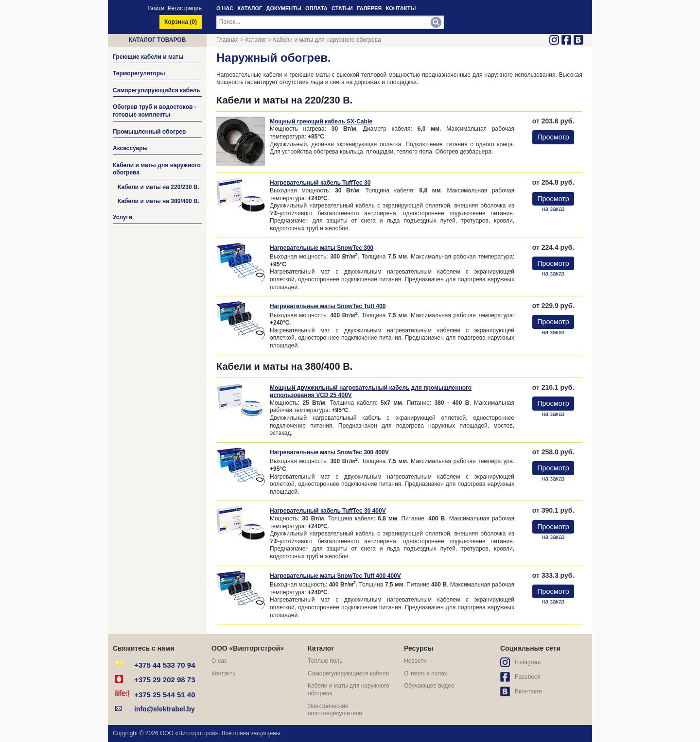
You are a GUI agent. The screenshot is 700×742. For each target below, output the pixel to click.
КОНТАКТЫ (401, 8)
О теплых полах (426, 673)
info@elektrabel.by (165, 709)
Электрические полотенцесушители (335, 710)
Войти (157, 8)
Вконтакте (528, 691)
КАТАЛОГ (250, 8)
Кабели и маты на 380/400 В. (158, 201)
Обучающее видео (429, 686)
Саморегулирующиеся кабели (348, 673)
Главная (227, 40)
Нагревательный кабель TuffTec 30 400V (328, 511)
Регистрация (185, 8)
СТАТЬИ (342, 8)
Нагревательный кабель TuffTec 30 (320, 183)
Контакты (224, 673)
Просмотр (553, 137)
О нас (219, 661)
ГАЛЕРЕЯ (369, 8)
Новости (415, 661)
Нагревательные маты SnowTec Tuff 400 (328, 306)
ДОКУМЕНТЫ (284, 8)
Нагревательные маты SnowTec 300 (322, 248)
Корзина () (181, 22)
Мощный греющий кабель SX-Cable (321, 121)
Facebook (528, 677)
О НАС (225, 8)
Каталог (256, 40)
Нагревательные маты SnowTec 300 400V (329, 452)
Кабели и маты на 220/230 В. (158, 187)
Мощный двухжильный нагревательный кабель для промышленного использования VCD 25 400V (371, 392)
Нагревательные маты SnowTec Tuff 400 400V (335, 576)
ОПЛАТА (316, 8)
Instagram (528, 662)
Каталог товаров (157, 40)
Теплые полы (326, 661)
